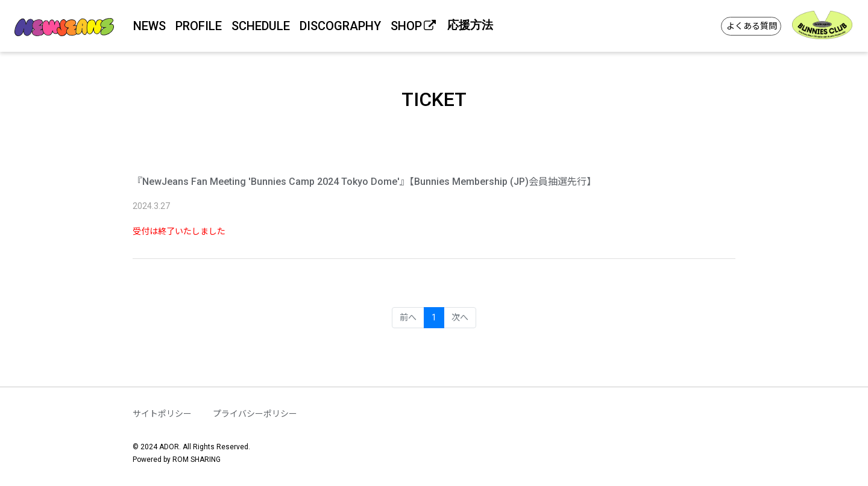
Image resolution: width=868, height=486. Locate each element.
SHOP (414, 26)
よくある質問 (752, 26)
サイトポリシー (162, 414)
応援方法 (470, 25)
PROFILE (199, 26)
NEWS (149, 26)
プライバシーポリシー (255, 414)
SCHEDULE (261, 26)
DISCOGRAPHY (340, 26)
